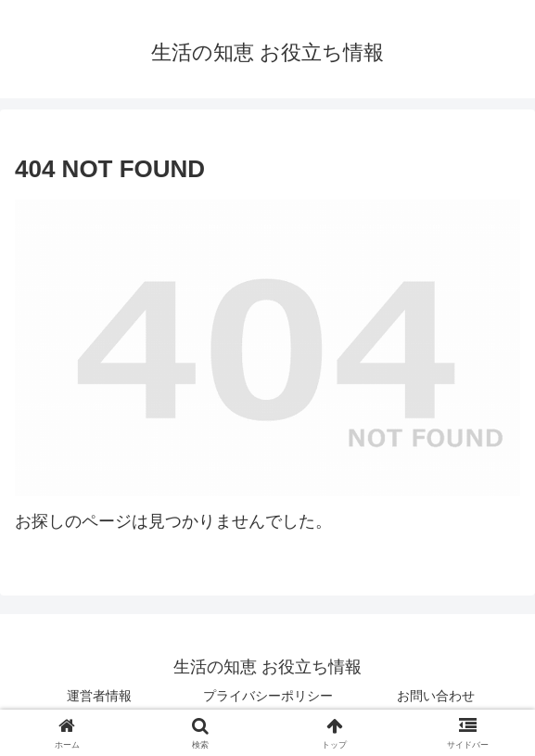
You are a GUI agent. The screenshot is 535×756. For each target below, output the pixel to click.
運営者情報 (99, 696)
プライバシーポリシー (268, 696)
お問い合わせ (436, 696)
